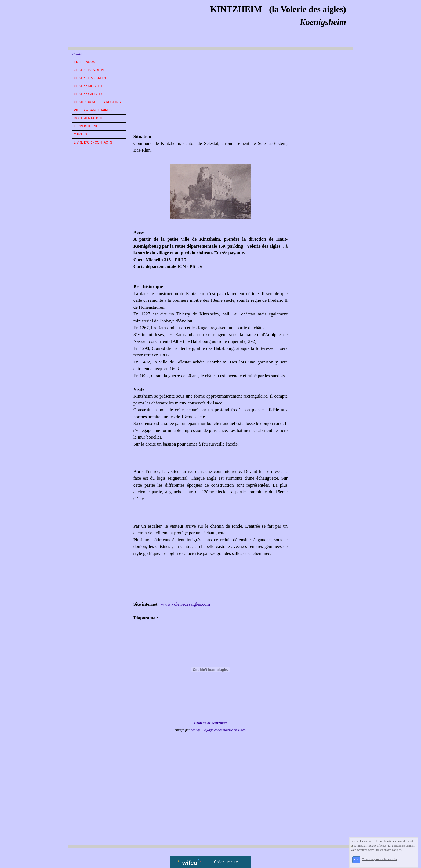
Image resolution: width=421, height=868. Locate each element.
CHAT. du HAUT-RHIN (90, 78)
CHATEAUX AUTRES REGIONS (97, 102)
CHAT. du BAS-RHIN (89, 70)
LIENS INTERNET (87, 126)
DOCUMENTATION (88, 118)
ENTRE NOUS (84, 62)
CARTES (80, 134)
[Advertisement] (210, 93)
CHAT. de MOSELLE (89, 86)
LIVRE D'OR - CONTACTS (93, 142)
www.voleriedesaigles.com (185, 604)
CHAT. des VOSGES (89, 94)
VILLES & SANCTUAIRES (93, 110)
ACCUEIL (79, 54)
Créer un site (226, 862)
